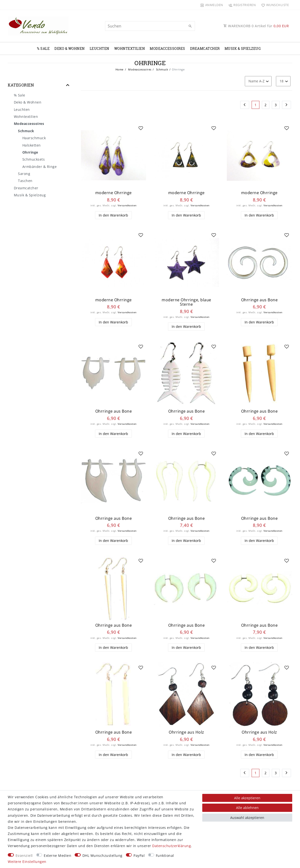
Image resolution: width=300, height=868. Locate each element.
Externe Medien (57, 855)
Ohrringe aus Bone (260, 300)
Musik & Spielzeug (243, 48)
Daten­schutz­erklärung (172, 846)
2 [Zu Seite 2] (266, 105)
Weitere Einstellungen (27, 862)
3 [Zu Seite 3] (276, 105)
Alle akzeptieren (247, 798)
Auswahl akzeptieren (247, 818)
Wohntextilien (130, 48)
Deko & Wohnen (70, 48)
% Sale (43, 48)
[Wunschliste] (274, 5)
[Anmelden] (212, 5)
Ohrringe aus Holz (186, 732)
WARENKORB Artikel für (256, 26)
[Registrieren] (242, 5)
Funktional (165, 855)
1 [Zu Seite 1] (256, 105)
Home (119, 69)
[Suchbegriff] (150, 26)
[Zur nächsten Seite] (287, 105)
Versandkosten (127, 205)
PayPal (139, 855)
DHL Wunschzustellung (102, 855)
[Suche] (190, 26)
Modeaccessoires (168, 48)
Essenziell (24, 855)
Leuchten (100, 48)
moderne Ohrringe (114, 193)
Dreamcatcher (205, 48)
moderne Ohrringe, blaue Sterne (186, 302)
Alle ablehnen (247, 808)
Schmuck (162, 69)
